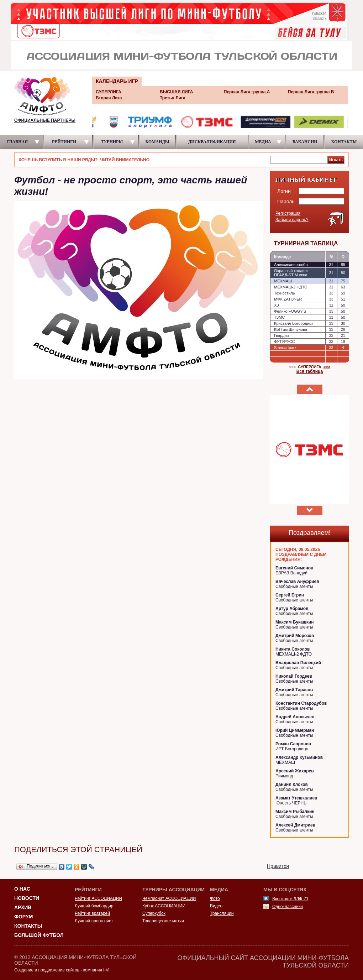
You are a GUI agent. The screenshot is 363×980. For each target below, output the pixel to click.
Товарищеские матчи (163, 921)
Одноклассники (288, 907)
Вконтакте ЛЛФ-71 (290, 899)
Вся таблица (310, 371)
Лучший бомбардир (94, 906)
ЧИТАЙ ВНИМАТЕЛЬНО (125, 160)
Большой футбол (39, 935)
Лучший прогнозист (94, 921)
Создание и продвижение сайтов (47, 970)
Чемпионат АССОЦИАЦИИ (169, 898)
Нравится (278, 866)
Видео (216, 906)
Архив (23, 907)
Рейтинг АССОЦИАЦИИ (98, 898)
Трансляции (222, 913)
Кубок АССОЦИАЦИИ (164, 906)
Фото (215, 898)
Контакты (28, 926)
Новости (27, 898)
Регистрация (288, 213)
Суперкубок (154, 913)
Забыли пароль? (292, 220)
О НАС (22, 889)
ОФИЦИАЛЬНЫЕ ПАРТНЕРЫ (45, 120)
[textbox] (299, 160)
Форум (23, 917)
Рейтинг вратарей (92, 913)
